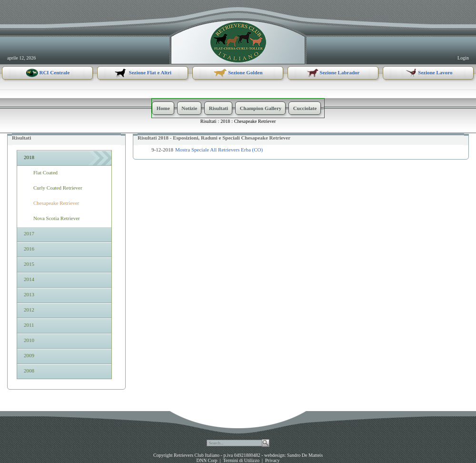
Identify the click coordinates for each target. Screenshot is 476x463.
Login (463, 58)
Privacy (273, 460)
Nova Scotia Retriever (57, 218)
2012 (28, 310)
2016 (28, 249)
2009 (28, 355)
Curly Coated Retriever (58, 188)
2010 (28, 340)
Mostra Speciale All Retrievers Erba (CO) (219, 150)
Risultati (208, 121)
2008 (28, 371)
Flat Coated (45, 172)
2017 (28, 233)
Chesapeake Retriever (255, 121)
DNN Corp (207, 460)
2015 (28, 264)
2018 (225, 121)
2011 (28, 325)
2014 (28, 279)
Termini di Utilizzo (241, 460)
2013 (28, 294)
